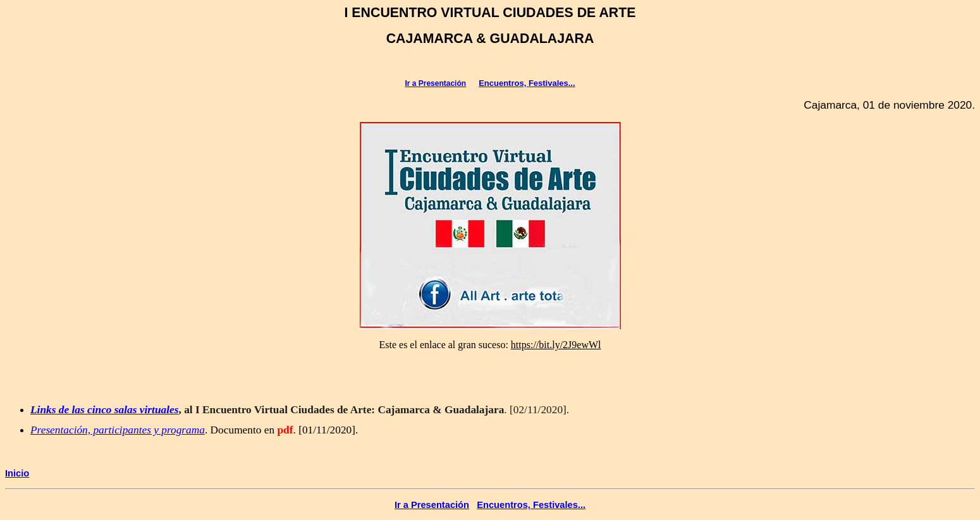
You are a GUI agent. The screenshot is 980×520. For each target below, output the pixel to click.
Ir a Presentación (435, 83)
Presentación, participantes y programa (118, 430)
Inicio (17, 473)
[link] (556, 345)
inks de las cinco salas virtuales (108, 410)
